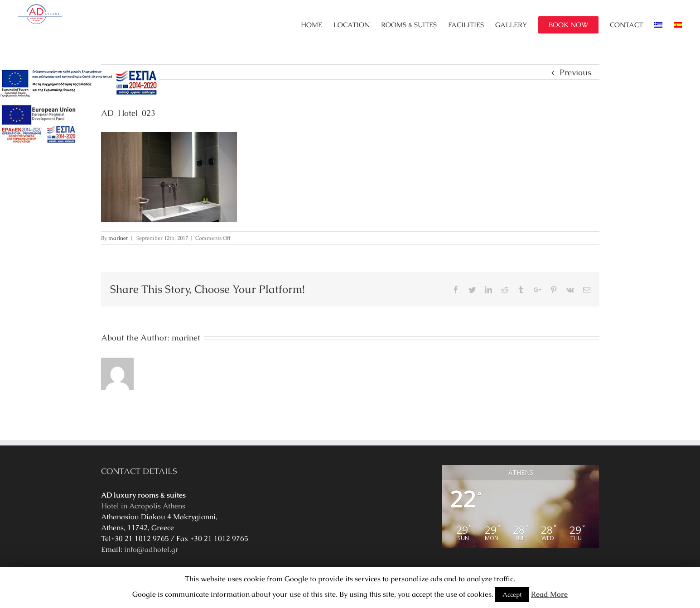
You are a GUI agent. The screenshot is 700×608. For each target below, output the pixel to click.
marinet (118, 238)
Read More (549, 594)
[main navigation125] (79, 83)
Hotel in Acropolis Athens (143, 506)
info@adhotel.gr (151, 549)
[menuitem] (317, 25)
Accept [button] (512, 594)
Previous (575, 72)
